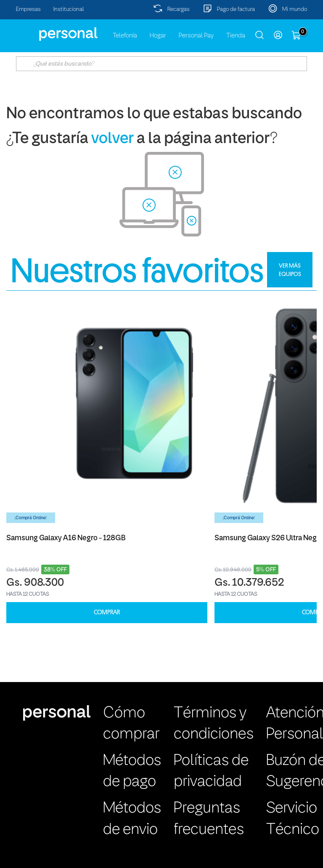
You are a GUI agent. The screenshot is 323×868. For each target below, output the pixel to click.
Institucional (69, 9)
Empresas (28, 9)
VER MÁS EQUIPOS (290, 270)
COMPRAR (107, 612)
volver (113, 139)
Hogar (158, 36)
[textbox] (161, 64)
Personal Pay (196, 36)
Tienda (236, 36)
